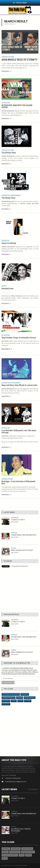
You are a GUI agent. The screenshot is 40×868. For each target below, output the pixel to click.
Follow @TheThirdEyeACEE (20, 566)
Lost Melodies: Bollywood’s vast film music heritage (19, 431)
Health (14, 701)
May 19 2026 (15, 537)
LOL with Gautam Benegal (10, 855)
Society (20, 701)
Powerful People (7, 479)
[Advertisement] (20, 590)
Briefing (20, 698)
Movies (4, 286)
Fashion (29, 855)
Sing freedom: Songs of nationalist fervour (19, 337)
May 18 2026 (15, 552)
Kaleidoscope (15, 517)
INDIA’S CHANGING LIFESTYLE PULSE (22, 550)
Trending (14, 548)
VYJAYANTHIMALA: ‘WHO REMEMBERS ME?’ (24, 535)
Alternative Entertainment (11, 195)
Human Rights (16, 849)
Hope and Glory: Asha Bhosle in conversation (19, 385)
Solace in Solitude (9, 243)
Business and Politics (9, 698)
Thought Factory (8, 57)
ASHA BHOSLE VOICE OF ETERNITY (20, 60)
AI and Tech (6, 704)
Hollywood (25, 694)
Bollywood (5, 241)
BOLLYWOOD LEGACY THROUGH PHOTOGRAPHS (21, 830)
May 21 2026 (15, 522)
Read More (6, 71)
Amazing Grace (8, 288)
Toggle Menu (20, 3)
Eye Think (28, 701)
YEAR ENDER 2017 (15, 852)
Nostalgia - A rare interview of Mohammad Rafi (18, 482)
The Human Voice (8, 198)
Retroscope (6, 103)
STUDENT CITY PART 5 (18, 520)
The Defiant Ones (9, 153)
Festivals (14, 827)
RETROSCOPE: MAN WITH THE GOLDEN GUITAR (17, 106)
